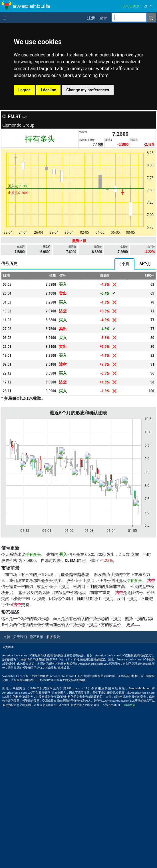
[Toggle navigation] (6, 17)
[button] (150, 6)
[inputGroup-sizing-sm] (129, 17)
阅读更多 (130, 705)
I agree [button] (24, 90)
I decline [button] (48, 90)
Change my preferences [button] (87, 90)
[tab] (124, 264)
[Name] (151, 17)
